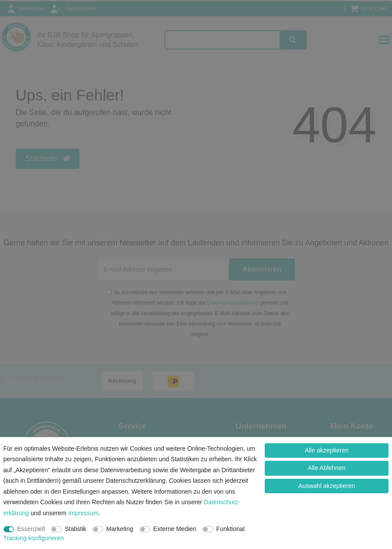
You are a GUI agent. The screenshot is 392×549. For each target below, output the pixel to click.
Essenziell (31, 529)
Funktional (231, 529)
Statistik (76, 529)
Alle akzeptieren (327, 450)
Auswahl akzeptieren (327, 486)
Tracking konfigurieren (34, 538)
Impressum (83, 513)
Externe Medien (175, 529)
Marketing (120, 529)
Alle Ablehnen (327, 468)
